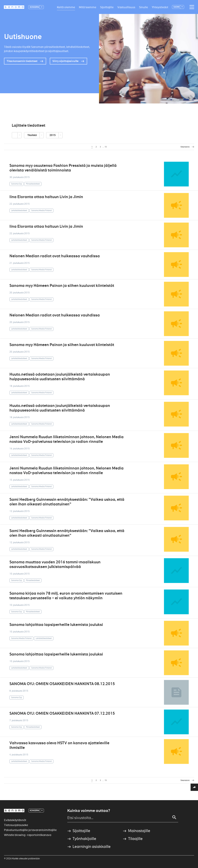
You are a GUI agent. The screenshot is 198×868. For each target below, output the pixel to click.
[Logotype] (14, 7)
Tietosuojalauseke (16, 825)
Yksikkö (32, 135)
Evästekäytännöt (15, 820)
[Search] (174, 817)
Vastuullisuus (126, 7)
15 (106, 147)
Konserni (35, 7)
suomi (177, 7)
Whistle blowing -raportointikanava (28, 835)
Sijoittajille (107, 7)
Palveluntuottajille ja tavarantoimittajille (30, 830)
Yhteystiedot (160, 7)
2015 (53, 135)
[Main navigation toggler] (191, 7)
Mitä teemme (88, 7)
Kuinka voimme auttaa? (89, 811)
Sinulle (143, 7)
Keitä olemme (66, 7)
